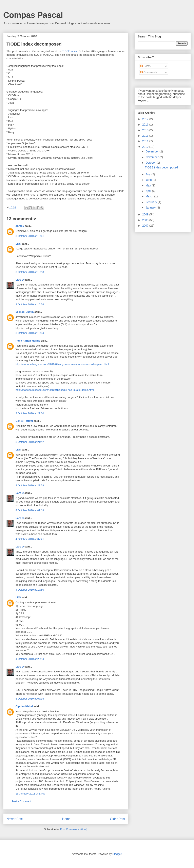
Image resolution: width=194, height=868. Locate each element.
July (148, 174)
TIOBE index (70, 51)
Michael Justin (25, 312)
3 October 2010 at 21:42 (30, 442)
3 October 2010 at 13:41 (30, 236)
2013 (146, 136)
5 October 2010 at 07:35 (30, 699)
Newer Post (15, 819)
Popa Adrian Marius (28, 341)
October (151, 163)
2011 (146, 141)
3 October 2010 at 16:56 (30, 304)
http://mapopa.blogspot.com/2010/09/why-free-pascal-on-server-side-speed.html (62, 364)
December (152, 151)
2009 (146, 214)
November (152, 157)
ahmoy (20, 226)
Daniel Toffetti (24, 421)
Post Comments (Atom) (74, 829)
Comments (149, 72)
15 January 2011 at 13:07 (30, 794)
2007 (146, 226)
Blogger (117, 854)
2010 (146, 147)
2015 (146, 130)
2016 (146, 125)
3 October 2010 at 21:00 (30, 413)
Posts (145, 66)
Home (66, 819)
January (151, 208)
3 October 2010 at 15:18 (30, 272)
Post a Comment (21, 801)
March (150, 196)
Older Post (117, 819)
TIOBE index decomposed (161, 167)
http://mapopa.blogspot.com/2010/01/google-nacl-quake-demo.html (55, 390)
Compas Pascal (33, 15)
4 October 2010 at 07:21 (30, 539)
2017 (146, 119)
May (149, 185)
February (152, 202)
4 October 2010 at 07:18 (30, 510)
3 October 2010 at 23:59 (30, 485)
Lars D (20, 280)
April (149, 191)
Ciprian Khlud (24, 706)
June (149, 180)
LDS (18, 244)
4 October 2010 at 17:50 (30, 590)
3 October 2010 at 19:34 (30, 333)
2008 (146, 220)
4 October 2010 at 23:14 (30, 659)
